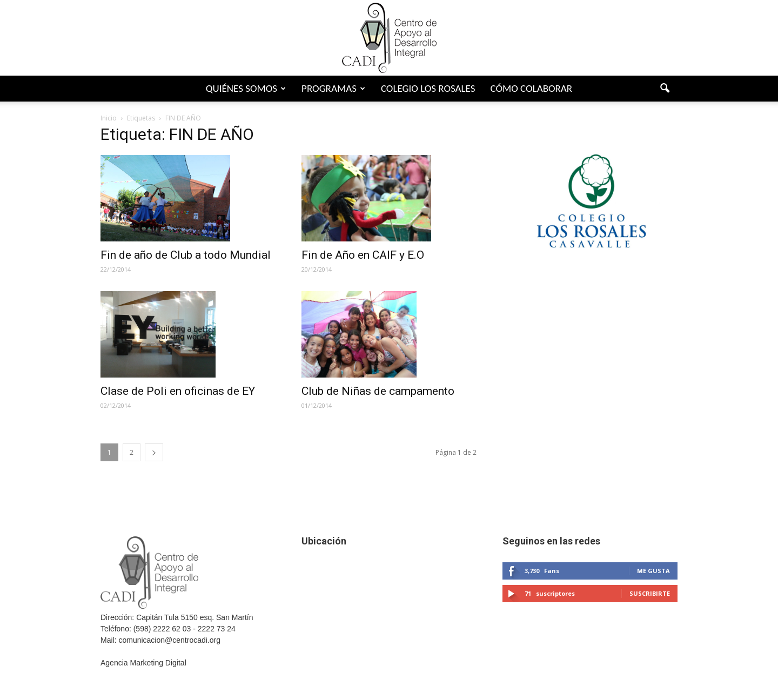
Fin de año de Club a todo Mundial (186, 255)
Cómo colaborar (531, 88)
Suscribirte (650, 593)
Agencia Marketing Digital (143, 663)
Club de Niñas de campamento (378, 391)
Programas (333, 88)
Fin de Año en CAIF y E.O (363, 255)
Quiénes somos (246, 88)
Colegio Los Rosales (428, 88)
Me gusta (653, 571)
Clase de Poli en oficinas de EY (178, 391)
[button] (665, 89)
